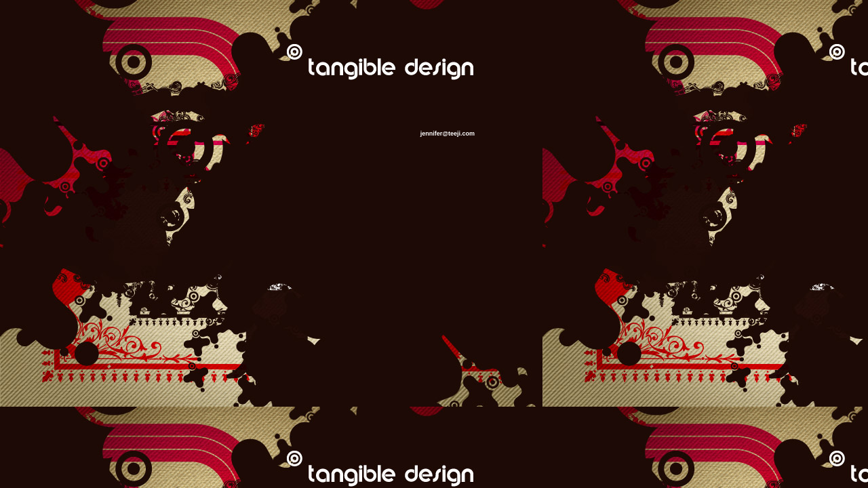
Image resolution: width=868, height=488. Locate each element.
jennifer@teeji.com (448, 134)
